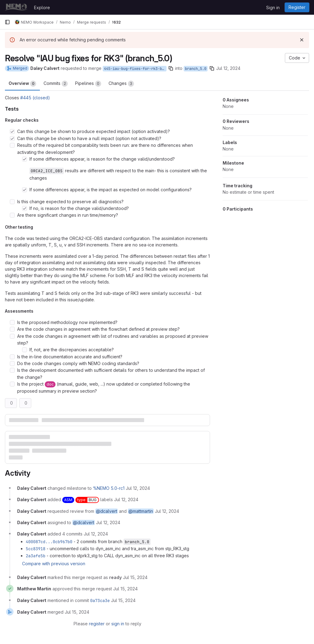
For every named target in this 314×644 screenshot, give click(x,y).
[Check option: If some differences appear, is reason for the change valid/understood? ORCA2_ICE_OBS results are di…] (25, 159)
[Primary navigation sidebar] (7, 22)
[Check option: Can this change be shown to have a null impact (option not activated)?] (12, 139)
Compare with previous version (54, 564)
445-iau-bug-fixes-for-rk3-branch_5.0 (135, 69)
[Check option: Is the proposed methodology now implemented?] (12, 322)
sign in (118, 624)
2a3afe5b (36, 556)
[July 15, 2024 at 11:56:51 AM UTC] (135, 577)
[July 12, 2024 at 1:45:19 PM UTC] (96, 534)
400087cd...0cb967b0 (49, 542)
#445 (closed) (35, 98)
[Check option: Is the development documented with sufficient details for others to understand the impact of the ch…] (12, 370)
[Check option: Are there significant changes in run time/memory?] (12, 215)
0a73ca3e (100, 600)
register (97, 624)
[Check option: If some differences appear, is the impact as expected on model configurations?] (25, 190)
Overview (22, 84)
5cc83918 (36, 549)
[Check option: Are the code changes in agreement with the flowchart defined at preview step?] (12, 329)
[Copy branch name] (171, 68)
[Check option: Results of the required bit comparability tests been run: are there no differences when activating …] (12, 145)
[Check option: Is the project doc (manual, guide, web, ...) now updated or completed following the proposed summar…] (12, 384)
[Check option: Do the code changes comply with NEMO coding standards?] (12, 364)
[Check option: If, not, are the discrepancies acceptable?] (25, 350)
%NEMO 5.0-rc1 (109, 488)
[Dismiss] (302, 40)
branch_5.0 (196, 69)
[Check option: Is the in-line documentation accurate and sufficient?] (12, 357)
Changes (121, 84)
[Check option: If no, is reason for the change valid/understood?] (25, 208)
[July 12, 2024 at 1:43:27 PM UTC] (138, 488)
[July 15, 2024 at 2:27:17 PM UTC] (123, 600)
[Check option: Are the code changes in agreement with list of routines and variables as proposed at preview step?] (12, 336)
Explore (42, 8)
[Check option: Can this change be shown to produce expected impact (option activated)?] (12, 131)
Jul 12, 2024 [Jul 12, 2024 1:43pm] (228, 68)
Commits (56, 84)
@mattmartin (141, 511)
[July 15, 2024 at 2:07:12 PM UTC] (125, 589)
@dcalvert (107, 511)
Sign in (273, 8)
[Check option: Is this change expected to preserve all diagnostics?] (12, 202)
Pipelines (88, 84)
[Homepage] (16, 7)
